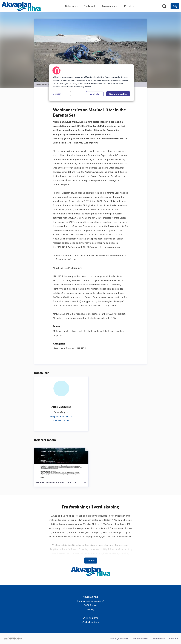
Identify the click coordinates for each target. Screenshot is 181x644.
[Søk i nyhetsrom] (164, 6)
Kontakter (129, 6)
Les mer (91, 561)
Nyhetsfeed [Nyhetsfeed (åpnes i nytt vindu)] (159, 639)
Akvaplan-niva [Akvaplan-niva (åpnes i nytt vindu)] (91, 618)
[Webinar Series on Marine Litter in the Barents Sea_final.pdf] (61, 463)
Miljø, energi (59, 331)
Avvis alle (95, 94)
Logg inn (173, 639)
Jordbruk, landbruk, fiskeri (96, 331)
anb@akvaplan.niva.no (61, 416)
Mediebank (90, 6)
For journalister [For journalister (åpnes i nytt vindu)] (140, 639)
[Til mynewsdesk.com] (14, 639)
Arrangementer (110, 6)
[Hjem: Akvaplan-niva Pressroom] (21, 6)
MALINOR (81, 348)
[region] (91, 83)
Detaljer (57, 94)
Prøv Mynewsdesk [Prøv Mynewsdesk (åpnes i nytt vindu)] (119, 639)
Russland (71, 348)
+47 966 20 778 (61, 421)
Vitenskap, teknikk (75, 331)
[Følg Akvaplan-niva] (175, 6)
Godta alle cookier (118, 94)
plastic (62, 348)
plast (55, 348)
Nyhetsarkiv (71, 6)
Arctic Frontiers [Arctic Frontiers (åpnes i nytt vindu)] (91, 622)
